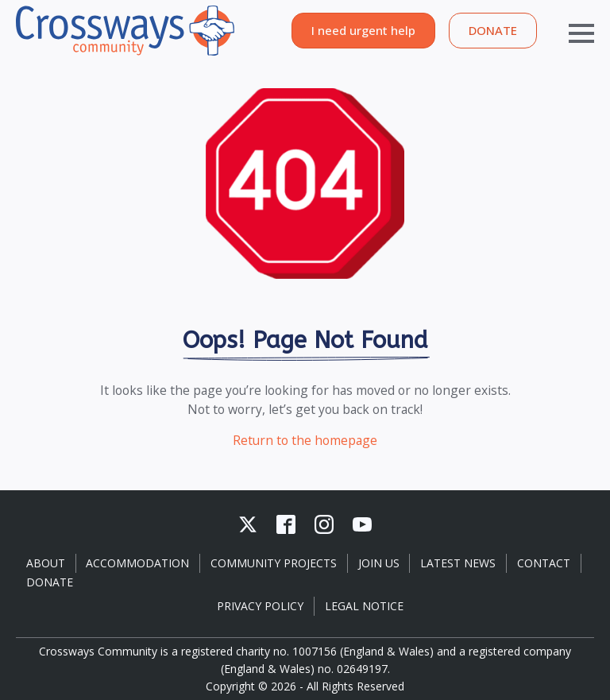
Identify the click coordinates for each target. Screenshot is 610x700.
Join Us (379, 563)
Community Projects (274, 563)
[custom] (248, 524)
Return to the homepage (305, 440)
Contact (544, 563)
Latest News (458, 563)
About (46, 563)
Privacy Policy (260, 606)
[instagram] (324, 524)
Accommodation (137, 563)
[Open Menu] (566, 30)
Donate (50, 582)
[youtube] (362, 524)
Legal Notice (364, 606)
